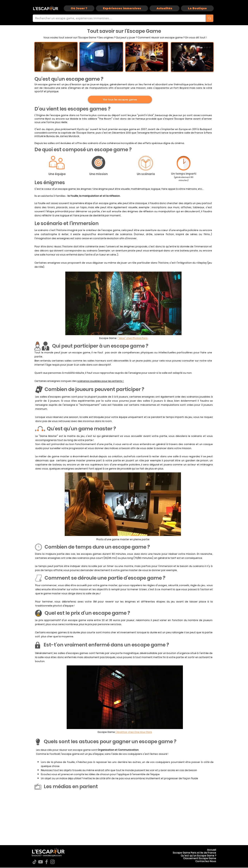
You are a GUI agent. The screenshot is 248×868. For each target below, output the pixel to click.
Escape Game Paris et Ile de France (194, 853)
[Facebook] (46, 862)
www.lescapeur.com (52, 855)
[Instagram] (53, 862)
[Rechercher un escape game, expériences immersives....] (116, 18)
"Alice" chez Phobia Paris (133, 338)
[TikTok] (34, 862)
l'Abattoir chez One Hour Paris (134, 732)
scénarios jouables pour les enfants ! (101, 381)
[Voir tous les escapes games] (120, 99)
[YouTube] (40, 862)
